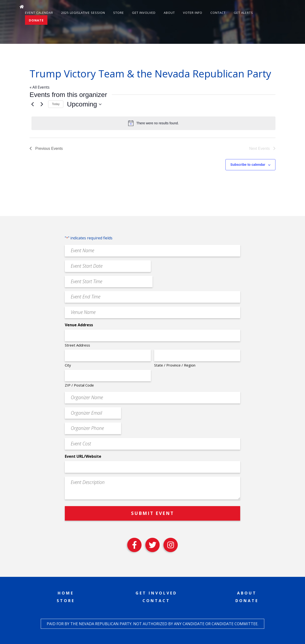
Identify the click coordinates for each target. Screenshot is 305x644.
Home (66, 593)
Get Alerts (243, 13)
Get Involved (144, 13)
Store (119, 13)
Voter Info (193, 13)
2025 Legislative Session (83, 13)
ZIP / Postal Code (79, 385)
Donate (36, 20)
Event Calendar (39, 13)
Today (56, 104)
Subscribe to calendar (248, 165)
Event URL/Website (83, 456)
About (169, 13)
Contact (218, 13)
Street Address (77, 345)
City (68, 365)
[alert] (153, 123)
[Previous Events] (32, 104)
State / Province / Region (175, 365)
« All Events (40, 87)
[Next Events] (42, 104)
